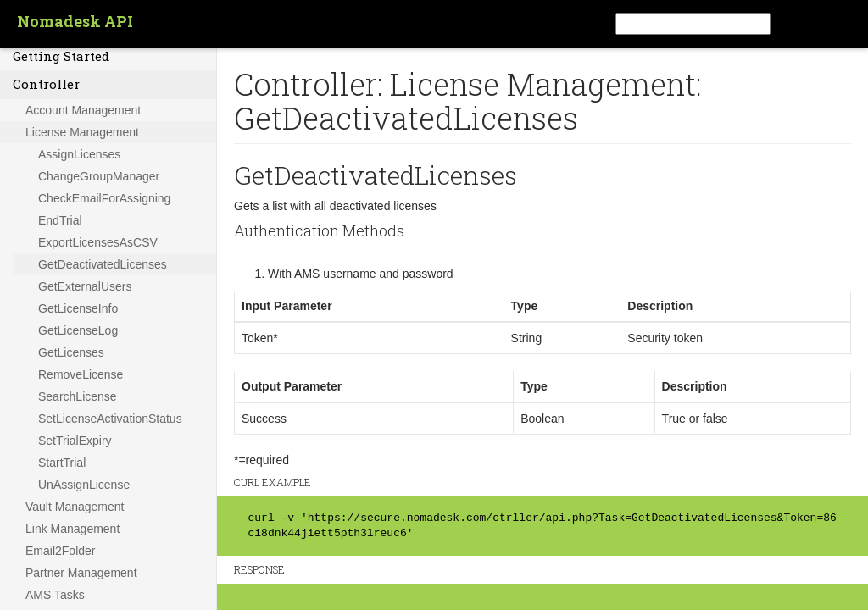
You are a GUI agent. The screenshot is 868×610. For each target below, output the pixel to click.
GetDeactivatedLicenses (103, 264)
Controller (46, 84)
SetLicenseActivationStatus (110, 419)
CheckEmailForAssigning (104, 198)
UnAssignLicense (84, 485)
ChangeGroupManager (99, 176)
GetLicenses (71, 352)
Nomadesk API (75, 21)
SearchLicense (78, 396)
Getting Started (61, 56)
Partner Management (81, 573)
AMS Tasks (55, 595)
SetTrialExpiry (75, 441)
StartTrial (62, 463)
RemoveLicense (81, 374)
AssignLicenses (79, 154)
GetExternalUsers (85, 286)
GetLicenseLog (78, 330)
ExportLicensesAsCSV (98, 242)
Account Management (83, 110)
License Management (82, 132)
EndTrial (60, 220)
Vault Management (75, 507)
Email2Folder (60, 551)
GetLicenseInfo (78, 308)
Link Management (72, 529)
